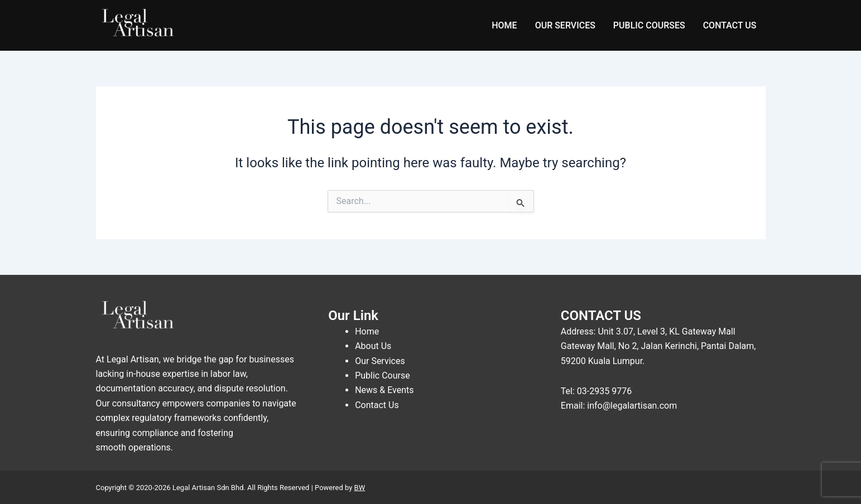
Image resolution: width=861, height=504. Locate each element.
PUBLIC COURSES (649, 25)
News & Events (384, 390)
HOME (504, 25)
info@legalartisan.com (632, 406)
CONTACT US (730, 25)
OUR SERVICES (565, 25)
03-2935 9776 (604, 391)
